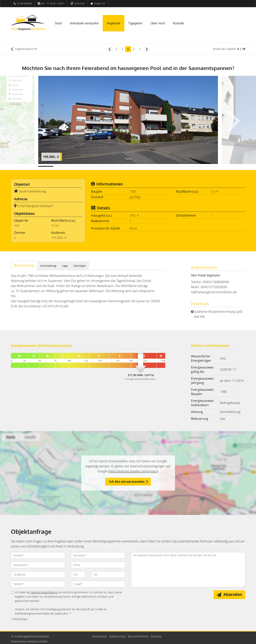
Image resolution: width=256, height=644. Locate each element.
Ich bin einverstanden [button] (127, 482)
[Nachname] (38, 565)
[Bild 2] (61, 166)
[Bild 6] (121, 166)
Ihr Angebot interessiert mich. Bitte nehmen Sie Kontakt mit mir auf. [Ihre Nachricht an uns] (188, 570)
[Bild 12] (210, 166)
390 (17, 226)
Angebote (114, 23)
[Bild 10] (180, 166)
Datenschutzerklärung (44, 592)
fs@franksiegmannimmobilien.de (214, 292)
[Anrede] (38, 555)
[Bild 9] (165, 166)
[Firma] (98, 565)
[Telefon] (38, 584)
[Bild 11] (195, 166)
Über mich (158, 23)
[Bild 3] (76, 166)
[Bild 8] (150, 166)
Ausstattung (48, 266)
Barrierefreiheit (138, 636)
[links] (109, 49)
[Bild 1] (46, 166)
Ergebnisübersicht (24, 49)
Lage (65, 266)
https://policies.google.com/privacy (133, 471)
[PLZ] (78, 574)
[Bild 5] (106, 166)
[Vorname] (98, 555)
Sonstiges (80, 266)
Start (58, 23)
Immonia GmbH (37, 641)
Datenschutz (118, 636)
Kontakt (179, 23)
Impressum (100, 636)
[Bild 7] (135, 166)
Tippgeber (136, 23)
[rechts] (147, 49)
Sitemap (156, 636)
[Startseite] (28, 23)
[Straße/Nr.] (38, 574)
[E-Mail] (98, 584)
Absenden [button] (233, 594)
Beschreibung (24, 265)
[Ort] (108, 574)
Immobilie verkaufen (84, 23)
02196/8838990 (25, 3)
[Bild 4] (91, 166)
